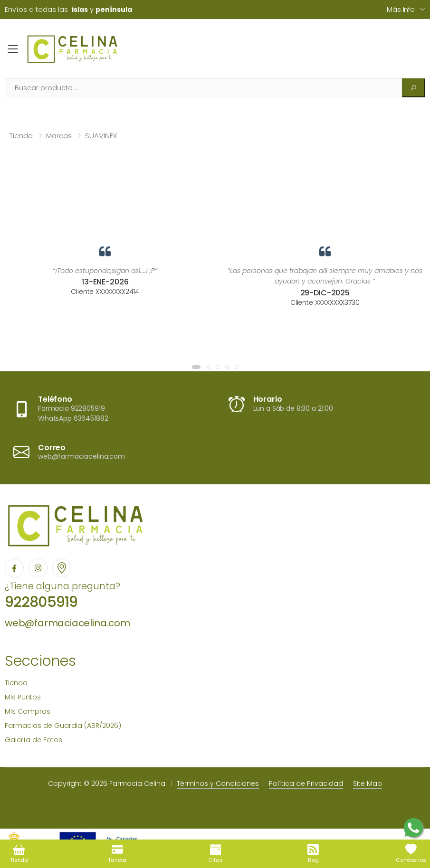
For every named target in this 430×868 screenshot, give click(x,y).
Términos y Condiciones (218, 783)
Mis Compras (28, 711)
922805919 (41, 602)
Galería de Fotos (33, 740)
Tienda (21, 136)
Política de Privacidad (306, 783)
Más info (401, 9)
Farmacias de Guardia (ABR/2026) (63, 726)
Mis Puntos (23, 697)
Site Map (368, 783)
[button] (196, 367)
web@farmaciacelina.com (67, 623)
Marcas (59, 136)
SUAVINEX (101, 136)
